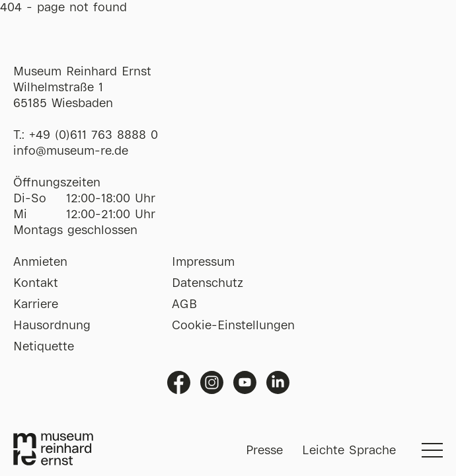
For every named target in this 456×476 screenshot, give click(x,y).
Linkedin (278, 382)
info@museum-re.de (71, 151)
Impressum (203, 262)
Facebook (179, 382)
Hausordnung (52, 326)
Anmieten (40, 262)
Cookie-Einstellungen (233, 326)
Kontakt (36, 284)
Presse (264, 451)
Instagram (212, 382)
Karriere (36, 305)
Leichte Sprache (349, 451)
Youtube (245, 382)
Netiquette (44, 347)
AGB (184, 305)
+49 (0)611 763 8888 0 (94, 136)
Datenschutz (208, 284)
